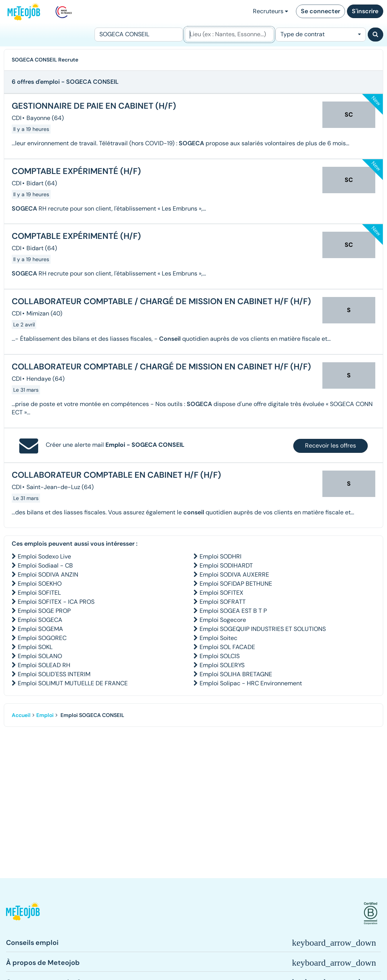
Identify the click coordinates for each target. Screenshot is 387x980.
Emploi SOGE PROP (44, 611)
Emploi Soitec (218, 638)
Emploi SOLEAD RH (44, 665)
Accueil (21, 715)
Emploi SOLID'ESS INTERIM (54, 674)
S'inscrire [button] (365, 11)
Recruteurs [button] (270, 11)
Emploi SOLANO (40, 656)
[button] (23, 913)
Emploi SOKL (35, 647)
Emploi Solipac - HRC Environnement (251, 683)
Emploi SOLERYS (222, 665)
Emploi (45, 715)
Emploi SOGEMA (40, 629)
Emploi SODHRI (221, 556)
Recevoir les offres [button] (330, 445)
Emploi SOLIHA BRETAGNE (236, 674)
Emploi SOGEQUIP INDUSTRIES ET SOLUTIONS (263, 629)
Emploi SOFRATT (223, 602)
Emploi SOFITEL (39, 593)
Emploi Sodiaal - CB (45, 565)
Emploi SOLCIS (220, 656)
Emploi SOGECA (40, 620)
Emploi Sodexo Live (44, 556)
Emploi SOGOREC (42, 638)
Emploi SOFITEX (221, 593)
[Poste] (139, 35)
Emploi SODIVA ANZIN (48, 575)
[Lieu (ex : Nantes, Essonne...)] (229, 35)
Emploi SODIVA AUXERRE (234, 575)
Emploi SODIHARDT (226, 565)
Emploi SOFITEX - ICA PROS (56, 602)
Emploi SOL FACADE (227, 647)
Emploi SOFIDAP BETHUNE (236, 584)
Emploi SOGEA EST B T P (233, 611)
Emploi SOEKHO (40, 584)
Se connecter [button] (320, 11)
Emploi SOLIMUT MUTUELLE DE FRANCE (73, 683)
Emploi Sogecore (223, 620)
